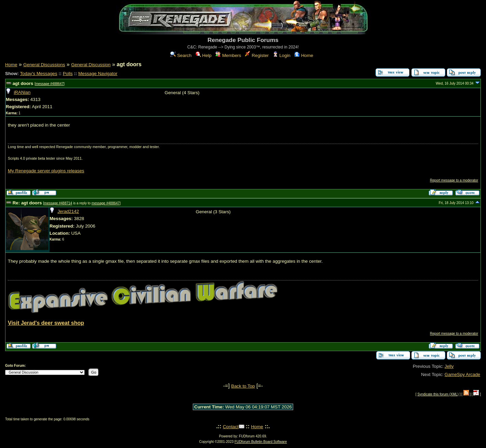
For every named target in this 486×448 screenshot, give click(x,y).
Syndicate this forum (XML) (438, 394)
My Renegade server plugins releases (46, 171)
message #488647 (49, 84)
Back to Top (243, 386)
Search (181, 55)
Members (228, 55)
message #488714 (58, 203)
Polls (68, 74)
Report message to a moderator (454, 180)
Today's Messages (38, 74)
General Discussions (44, 65)
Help (204, 55)
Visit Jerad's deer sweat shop (46, 323)
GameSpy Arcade (462, 374)
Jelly (449, 366)
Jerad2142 (68, 211)
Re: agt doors (27, 203)
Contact (231, 427)
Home (304, 55)
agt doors (23, 83)
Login (282, 55)
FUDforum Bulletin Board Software (261, 442)
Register (257, 55)
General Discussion (91, 65)
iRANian (22, 92)
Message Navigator (98, 74)
